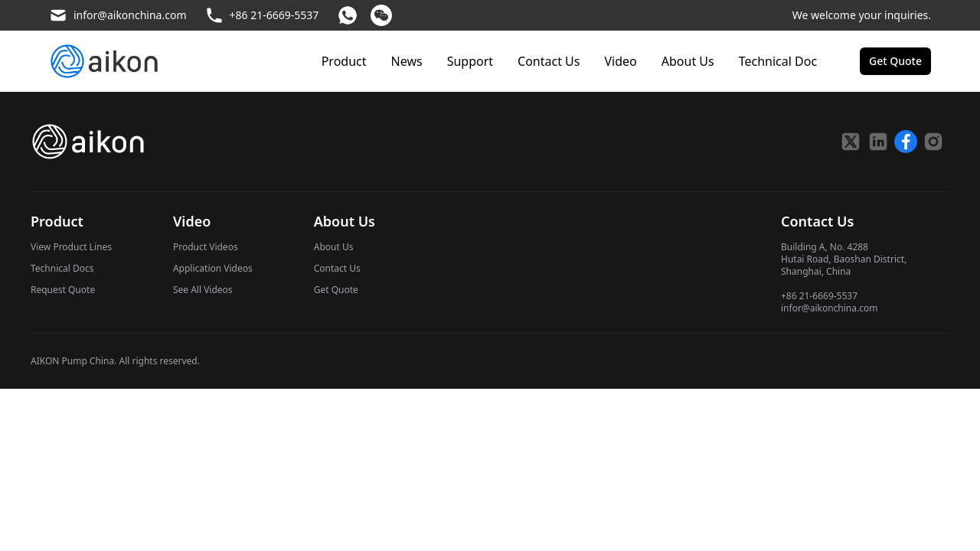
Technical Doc (778, 61)
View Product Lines (71, 247)
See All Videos (203, 290)
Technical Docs (62, 268)
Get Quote (336, 290)
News (407, 61)
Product (344, 61)
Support (470, 61)
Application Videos (213, 268)
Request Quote (63, 290)
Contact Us (549, 61)
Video (620, 61)
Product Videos (206, 247)
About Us (688, 61)
